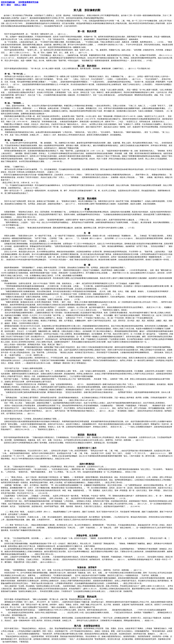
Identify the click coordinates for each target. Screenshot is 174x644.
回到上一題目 (20, 5)
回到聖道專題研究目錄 (28, 2)
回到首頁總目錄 (8, 2)
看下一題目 (6, 5)
